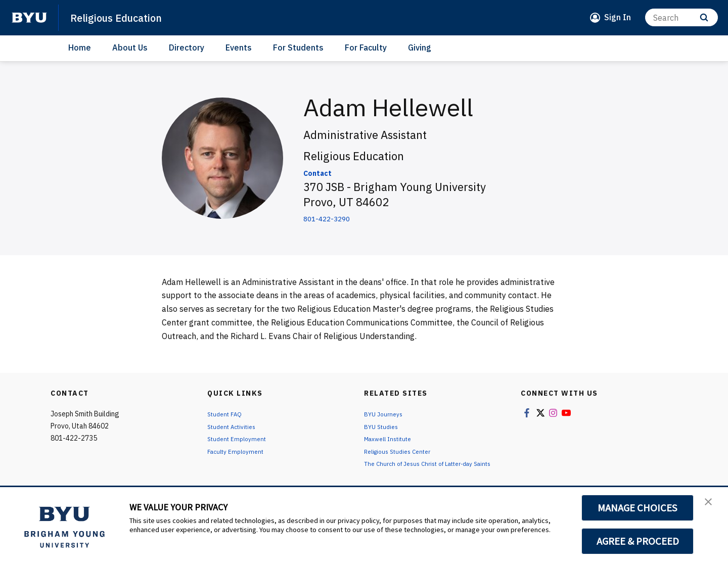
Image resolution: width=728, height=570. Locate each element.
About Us (130, 47)
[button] (711, 505)
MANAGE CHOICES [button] (638, 508)
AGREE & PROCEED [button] (638, 541)
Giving (420, 47)
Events (239, 47)
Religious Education (126, 17)
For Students (298, 47)
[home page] (29, 18)
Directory (187, 47)
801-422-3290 (340, 217)
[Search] (681, 17)
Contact (325, 172)
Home (80, 47)
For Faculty (366, 47)
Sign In (618, 17)
